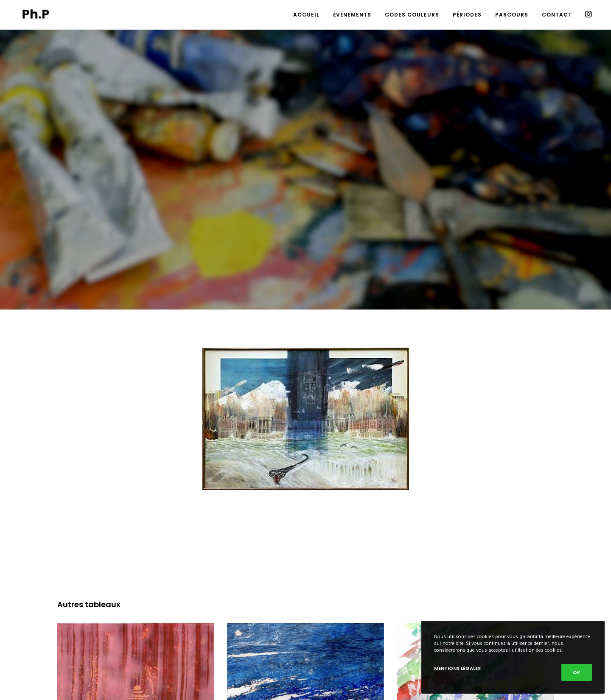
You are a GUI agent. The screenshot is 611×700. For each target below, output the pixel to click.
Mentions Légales (457, 668)
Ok (577, 672)
